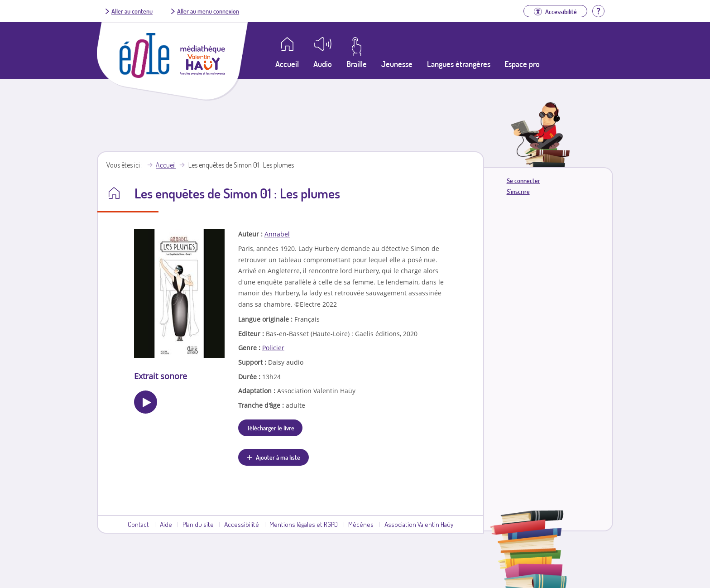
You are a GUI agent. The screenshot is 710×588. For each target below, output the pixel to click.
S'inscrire (518, 191)
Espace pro (522, 64)
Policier (273, 348)
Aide (166, 524)
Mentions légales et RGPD (304, 524)
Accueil (166, 165)
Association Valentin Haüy (419, 524)
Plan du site (198, 524)
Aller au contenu (132, 11)
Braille (357, 64)
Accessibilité (242, 524)
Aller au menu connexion (208, 11)
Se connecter (523, 181)
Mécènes (361, 524)
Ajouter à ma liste (278, 457)
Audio (323, 64)
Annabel (277, 234)
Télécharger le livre (271, 428)
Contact (138, 524)
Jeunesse (397, 64)
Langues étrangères (459, 64)
